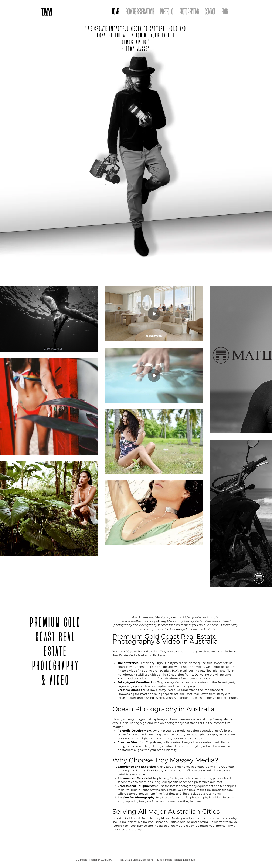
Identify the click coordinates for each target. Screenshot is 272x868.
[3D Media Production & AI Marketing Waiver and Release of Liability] (95, 860)
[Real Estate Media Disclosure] (136, 860)
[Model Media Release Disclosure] (176, 860)
